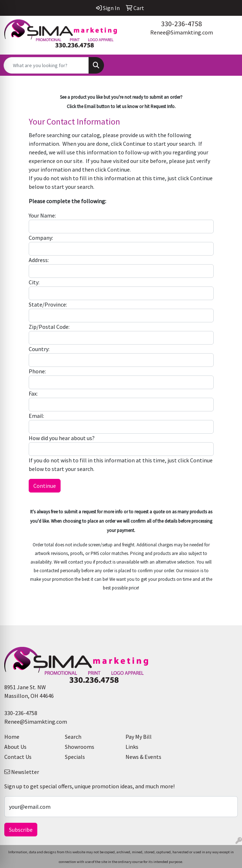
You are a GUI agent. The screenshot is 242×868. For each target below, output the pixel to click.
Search (73, 737)
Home (12, 737)
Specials (75, 757)
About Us (15, 747)
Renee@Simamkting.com (182, 32)
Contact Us (18, 757)
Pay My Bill (139, 737)
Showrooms (80, 747)
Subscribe (21, 830)
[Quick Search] (46, 65)
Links (132, 747)
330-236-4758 (181, 24)
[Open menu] (228, 65)
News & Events (143, 757)
